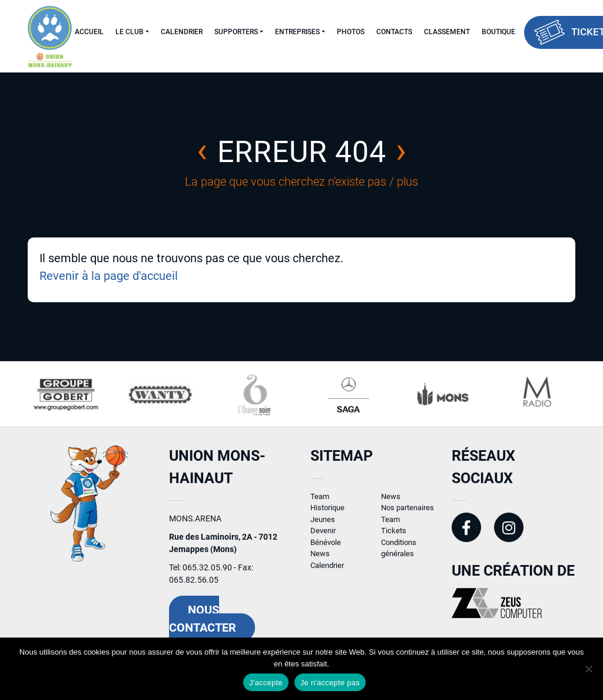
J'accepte (266, 683)
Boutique (498, 32)
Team (320, 503)
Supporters (236, 32)
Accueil (89, 32)
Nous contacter (203, 626)
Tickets (394, 538)
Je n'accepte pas (330, 683)
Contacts (394, 32)
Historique (327, 515)
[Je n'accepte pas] (588, 669)
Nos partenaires (407, 515)
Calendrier (182, 32)
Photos (351, 32)
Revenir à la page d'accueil (109, 276)
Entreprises (297, 32)
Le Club (130, 32)
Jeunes (323, 526)
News (320, 561)
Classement (447, 32)
